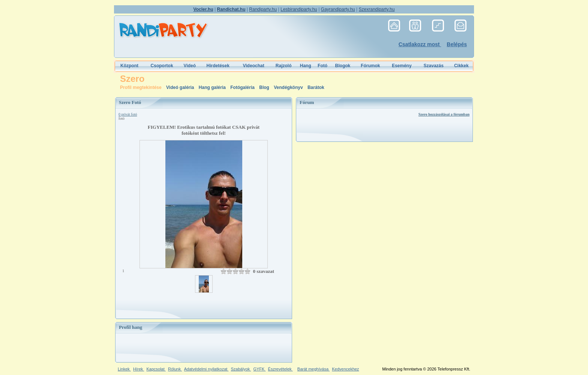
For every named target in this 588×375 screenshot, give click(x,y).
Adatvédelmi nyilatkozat (206, 369)
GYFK (259, 369)
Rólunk (175, 369)
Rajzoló (284, 66)
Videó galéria (181, 87)
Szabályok (241, 369)
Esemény (402, 66)
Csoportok (162, 66)
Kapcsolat (156, 369)
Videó (190, 66)
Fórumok (370, 66)
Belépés (457, 44)
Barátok (316, 87)
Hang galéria (213, 87)
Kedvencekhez (345, 369)
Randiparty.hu (263, 9)
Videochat (254, 66)
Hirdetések (218, 66)
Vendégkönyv (289, 87)
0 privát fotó (128, 114)
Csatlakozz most (420, 44)
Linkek (124, 369)
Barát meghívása (313, 369)
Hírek (139, 369)
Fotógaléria (242, 87)
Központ (129, 66)
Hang (306, 66)
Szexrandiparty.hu (377, 9)
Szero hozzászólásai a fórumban (444, 114)
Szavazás (434, 66)
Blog (265, 87)
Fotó (322, 66)
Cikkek (461, 66)
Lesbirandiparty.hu (299, 9)
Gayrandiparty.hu (338, 9)
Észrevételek (280, 369)
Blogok (343, 66)
